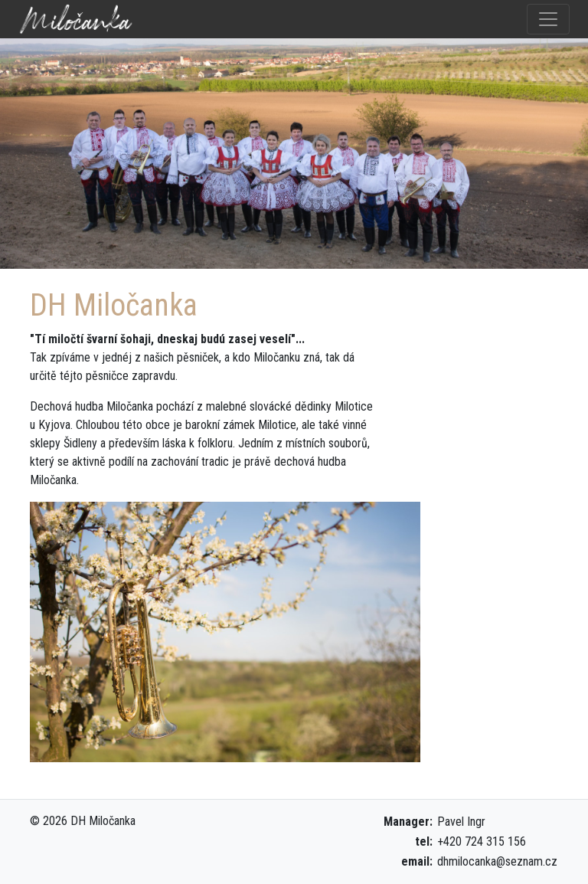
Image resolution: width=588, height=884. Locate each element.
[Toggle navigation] (548, 19)
